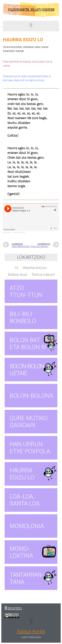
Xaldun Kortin (31, 632)
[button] (31, 25)
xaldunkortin (7, 232)
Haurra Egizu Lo (19, 232)
